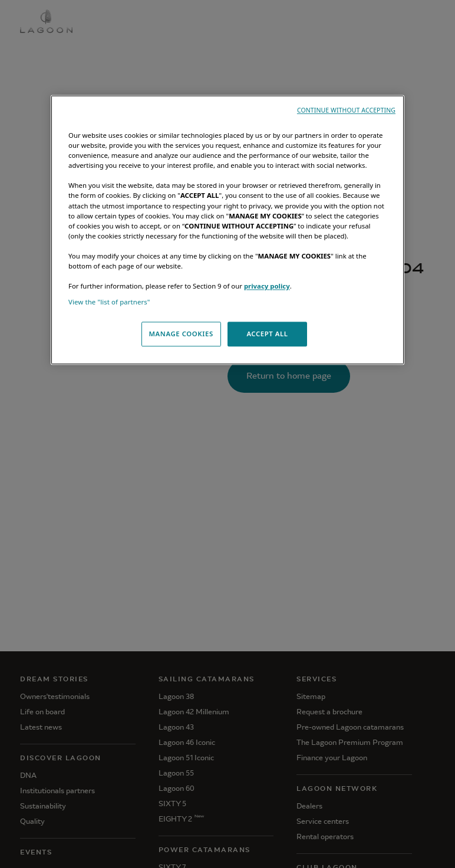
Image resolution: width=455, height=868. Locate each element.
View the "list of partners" (109, 302)
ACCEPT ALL (267, 334)
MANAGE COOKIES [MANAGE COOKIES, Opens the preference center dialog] (181, 334)
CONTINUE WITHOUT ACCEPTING (346, 111)
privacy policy (267, 286)
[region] (227, 230)
